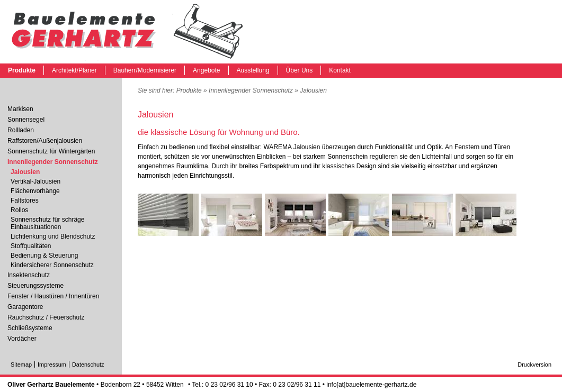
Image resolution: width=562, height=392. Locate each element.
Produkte (22, 70)
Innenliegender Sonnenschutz (251, 90)
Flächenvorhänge (35, 191)
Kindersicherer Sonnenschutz (52, 265)
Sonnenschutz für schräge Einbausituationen (47, 223)
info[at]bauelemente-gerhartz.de (371, 385)
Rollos (19, 210)
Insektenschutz (29, 275)
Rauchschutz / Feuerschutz (46, 317)
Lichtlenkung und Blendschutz (53, 236)
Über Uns (300, 70)
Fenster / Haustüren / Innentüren (53, 296)
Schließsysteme (30, 328)
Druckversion (534, 364)
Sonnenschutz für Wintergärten (51, 151)
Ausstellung (253, 70)
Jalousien (127, 32)
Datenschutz (88, 364)
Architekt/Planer (74, 70)
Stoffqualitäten (31, 246)
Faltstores (25, 200)
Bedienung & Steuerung (44, 256)
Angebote (206, 70)
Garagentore (25, 307)
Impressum (52, 364)
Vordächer (22, 339)
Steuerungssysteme (35, 286)
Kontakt (340, 70)
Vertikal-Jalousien (35, 181)
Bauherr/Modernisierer (145, 70)
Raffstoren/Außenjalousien (45, 141)
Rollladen (21, 130)
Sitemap (21, 364)
